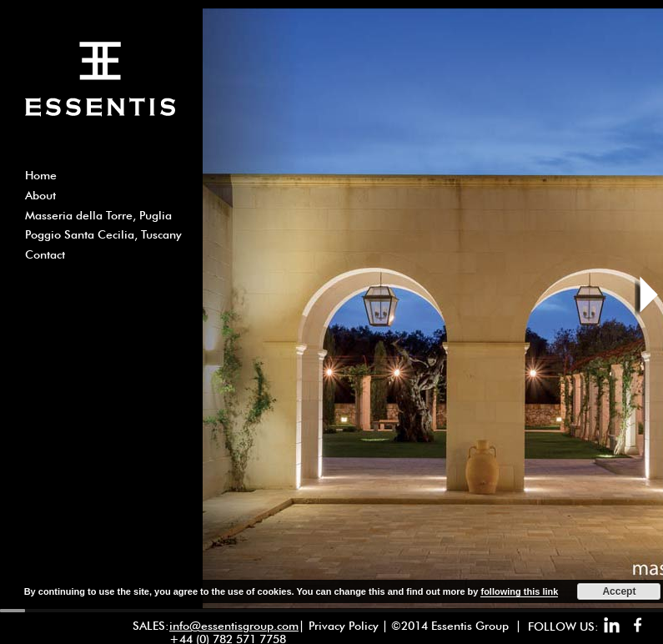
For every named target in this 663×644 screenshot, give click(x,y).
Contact (45, 254)
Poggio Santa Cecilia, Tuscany (103, 234)
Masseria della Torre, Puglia (98, 215)
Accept (619, 591)
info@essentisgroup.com (234, 626)
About (40, 195)
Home (41, 175)
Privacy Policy (344, 626)
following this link (519, 591)
